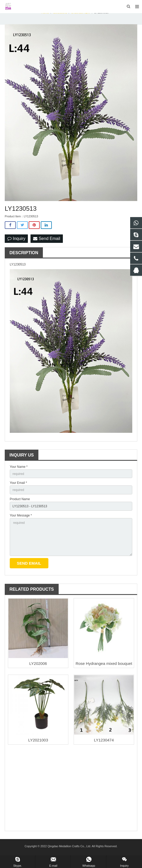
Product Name (20, 499)
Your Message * (21, 515)
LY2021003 (38, 740)
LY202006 (38, 663)
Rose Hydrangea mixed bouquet (104, 663)
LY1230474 (104, 740)
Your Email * (18, 483)
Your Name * (19, 467)
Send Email (47, 239)
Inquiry (16, 239)
